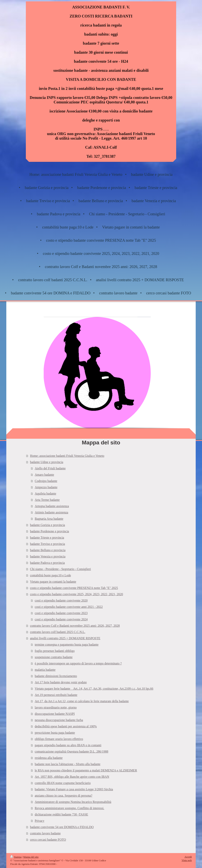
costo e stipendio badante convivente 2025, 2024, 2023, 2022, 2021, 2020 (76, 594)
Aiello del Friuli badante (50, 468)
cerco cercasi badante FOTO (48, 840)
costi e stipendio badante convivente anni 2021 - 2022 (69, 607)
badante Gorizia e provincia (47, 525)
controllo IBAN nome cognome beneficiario (63, 783)
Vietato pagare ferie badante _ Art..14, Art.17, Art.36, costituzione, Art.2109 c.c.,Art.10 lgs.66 (94, 689)
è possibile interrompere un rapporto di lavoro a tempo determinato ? (78, 663)
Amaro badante (44, 475)
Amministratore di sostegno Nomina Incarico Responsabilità (73, 802)
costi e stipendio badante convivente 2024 (61, 619)
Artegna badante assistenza (52, 506)
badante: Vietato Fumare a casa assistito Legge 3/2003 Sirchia (74, 789)
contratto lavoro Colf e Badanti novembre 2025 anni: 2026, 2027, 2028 (75, 626)
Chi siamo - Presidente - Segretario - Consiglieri (60, 569)
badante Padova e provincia (47, 563)
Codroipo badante (46, 481)
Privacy (40, 821)
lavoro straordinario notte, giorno (56, 707)
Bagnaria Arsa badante (49, 519)
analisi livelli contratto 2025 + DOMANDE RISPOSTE (65, 638)
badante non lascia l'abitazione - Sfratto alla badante (68, 764)
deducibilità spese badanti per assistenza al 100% (66, 726)
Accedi (188, 857)
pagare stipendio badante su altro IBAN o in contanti (68, 745)
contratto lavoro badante (45, 833)
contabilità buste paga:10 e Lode (50, 575)
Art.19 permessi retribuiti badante (56, 695)
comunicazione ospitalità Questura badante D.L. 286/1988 (72, 751)
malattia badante (45, 670)
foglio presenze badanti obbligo (55, 651)
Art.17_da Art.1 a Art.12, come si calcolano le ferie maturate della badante (82, 701)
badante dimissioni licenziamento (56, 676)
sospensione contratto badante (54, 657)
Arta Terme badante (47, 500)
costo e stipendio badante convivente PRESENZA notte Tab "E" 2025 (74, 588)
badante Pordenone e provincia (50, 531)
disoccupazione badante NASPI (55, 714)
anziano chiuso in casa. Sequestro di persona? (64, 796)
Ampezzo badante (46, 487)
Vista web (187, 860)
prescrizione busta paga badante (55, 733)
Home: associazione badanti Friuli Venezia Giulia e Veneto (67, 456)
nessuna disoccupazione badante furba (59, 720)
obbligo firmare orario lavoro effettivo (59, 739)
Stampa (16, 857)
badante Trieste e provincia (47, 538)
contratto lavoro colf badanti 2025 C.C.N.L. (58, 632)
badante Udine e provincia (47, 462)
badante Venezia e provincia (48, 556)
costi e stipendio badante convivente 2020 (61, 600)
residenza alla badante (49, 758)
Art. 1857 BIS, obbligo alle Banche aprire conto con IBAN (72, 777)
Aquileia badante (45, 493)
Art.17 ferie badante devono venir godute (61, 682)
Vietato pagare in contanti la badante (53, 582)
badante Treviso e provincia (47, 544)
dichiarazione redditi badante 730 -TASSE (61, 814)
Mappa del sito (31, 857)
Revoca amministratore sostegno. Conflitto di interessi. (69, 808)
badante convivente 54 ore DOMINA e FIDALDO (62, 827)
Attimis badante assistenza (51, 512)
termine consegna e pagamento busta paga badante (67, 645)
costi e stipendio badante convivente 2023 (61, 613)
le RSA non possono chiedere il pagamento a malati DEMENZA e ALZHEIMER (86, 770)
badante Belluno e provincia (48, 550)
